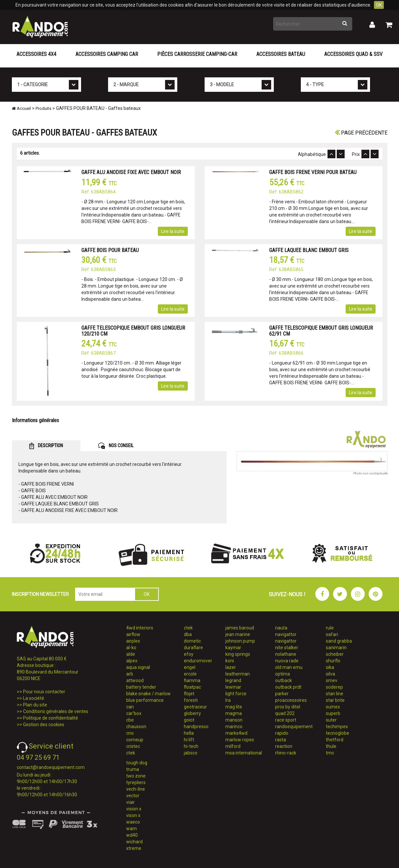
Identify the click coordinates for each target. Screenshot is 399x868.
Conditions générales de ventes (56, 711)
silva (330, 674)
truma (133, 769)
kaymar (233, 648)
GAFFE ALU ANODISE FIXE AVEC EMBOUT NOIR (131, 172)
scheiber (335, 654)
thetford (335, 740)
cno (130, 733)
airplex (133, 641)
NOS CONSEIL (116, 446)
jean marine (238, 634)
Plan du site (35, 705)
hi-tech (191, 746)
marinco (234, 727)
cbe (130, 720)
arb (130, 674)
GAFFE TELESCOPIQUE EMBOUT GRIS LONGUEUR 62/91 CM (321, 331)
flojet (189, 694)
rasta (281, 740)
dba (188, 634)
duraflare (193, 648)
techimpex (337, 727)
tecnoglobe (338, 733)
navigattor (286, 634)
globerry (192, 713)
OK (379, 5)
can (130, 707)
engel (190, 667)
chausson (136, 727)
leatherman (238, 674)
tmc (330, 753)
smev (332, 680)
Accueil (21, 108)
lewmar (233, 687)
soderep (334, 687)
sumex (333, 707)
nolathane (286, 654)
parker (282, 694)
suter (331, 720)
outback (284, 680)
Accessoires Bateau (281, 54)
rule (330, 628)
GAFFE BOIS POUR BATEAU (110, 250)
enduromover (198, 661)
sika (330, 667)
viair (130, 802)
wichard (134, 842)
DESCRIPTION (46, 446)
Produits (43, 108)
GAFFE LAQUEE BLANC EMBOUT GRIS (309, 250)
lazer (231, 667)
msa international (244, 753)
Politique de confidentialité (51, 718)
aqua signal (138, 667)
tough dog (137, 763)
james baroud (240, 628)
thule (331, 746)
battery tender (141, 687)
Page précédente (361, 133)
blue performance (145, 700)
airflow (133, 634)
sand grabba (339, 641)
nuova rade (287, 661)
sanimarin (336, 648)
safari (332, 634)
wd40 (132, 835)
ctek (131, 753)
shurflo (333, 661)
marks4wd (236, 733)
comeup (135, 740)
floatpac (192, 687)
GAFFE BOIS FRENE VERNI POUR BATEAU (313, 172)
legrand (233, 680)
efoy (189, 654)
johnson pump (240, 641)
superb (333, 713)
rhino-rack (286, 753)
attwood (135, 680)
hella (189, 733)
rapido (282, 733)
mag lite (234, 707)
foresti (191, 700)
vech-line (136, 789)
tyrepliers (136, 782)
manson (234, 720)
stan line (335, 694)
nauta (281, 628)
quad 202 (285, 713)
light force (236, 694)
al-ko (131, 648)
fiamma (192, 680)
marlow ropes (240, 740)
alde (131, 654)
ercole (190, 674)
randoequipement (294, 727)
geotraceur (195, 707)
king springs (238, 654)
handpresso (196, 727)
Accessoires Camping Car (107, 54)
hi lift (189, 740)
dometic (192, 641)
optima (283, 674)
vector (133, 796)
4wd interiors (140, 628)
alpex (132, 661)
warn (131, 829)
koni (230, 661)
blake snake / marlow (148, 694)
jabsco (191, 753)
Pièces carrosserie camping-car (197, 54)
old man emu (289, 667)
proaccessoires (291, 700)
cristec (133, 746)
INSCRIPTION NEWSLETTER (40, 594)
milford (233, 746)
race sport (286, 720)
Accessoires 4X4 (36, 54)
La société (34, 698)
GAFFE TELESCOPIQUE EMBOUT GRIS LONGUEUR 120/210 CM (133, 331)
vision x (134, 809)
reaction (284, 746)
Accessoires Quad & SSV (353, 54)
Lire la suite (173, 231)
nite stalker (287, 648)
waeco (133, 822)
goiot (189, 720)
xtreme (134, 848)
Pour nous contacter (44, 692)
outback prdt (288, 687)
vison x (133, 815)
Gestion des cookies (44, 725)
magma (234, 713)
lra (228, 700)
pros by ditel (288, 707)
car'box (134, 713)
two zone (136, 776)
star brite (335, 700)
